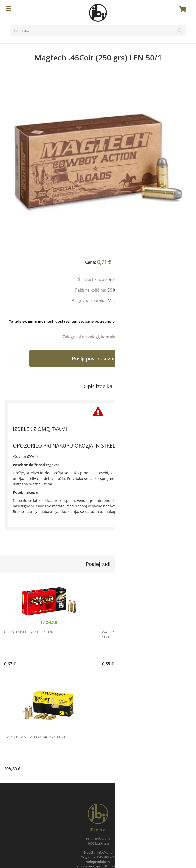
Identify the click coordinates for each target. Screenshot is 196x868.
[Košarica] (181, 9)
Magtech (116, 301)
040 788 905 (106, 857)
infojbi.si (105, 852)
